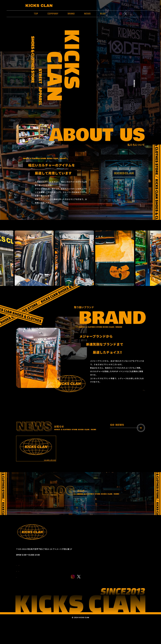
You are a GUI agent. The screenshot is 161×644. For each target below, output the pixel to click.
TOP (36, 13)
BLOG (103, 13)
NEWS (87, 13)
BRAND (71, 13)
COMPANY (53, 13)
